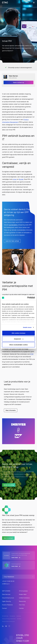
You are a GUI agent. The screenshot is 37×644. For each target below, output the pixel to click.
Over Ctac (22, 605)
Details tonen (27, 327)
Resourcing (22, 601)
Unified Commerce (24, 598)
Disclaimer (12, 616)
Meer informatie (11, 410)
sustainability (13, 225)
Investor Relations (7, 605)
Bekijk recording (9, 485)
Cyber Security (6, 601)
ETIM (32, 354)
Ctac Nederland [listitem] (9, 577)
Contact (5, 608)
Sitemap (19, 616)
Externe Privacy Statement (9, 619)
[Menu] (34, 2)
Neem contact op (19, 82)
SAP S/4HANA (6, 591)
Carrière (21, 608)
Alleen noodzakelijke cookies (18, 345)
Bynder (21, 179)
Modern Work (23, 594)
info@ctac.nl (6, 584)
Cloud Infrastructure (8, 598)
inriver (15, 179)
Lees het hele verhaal (12, 241)
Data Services (6, 594)
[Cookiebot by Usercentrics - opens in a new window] (27, 298)
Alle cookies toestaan (18, 333)
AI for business (23, 591)
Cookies (19, 619)
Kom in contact (8, 538)
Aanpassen (19, 339)
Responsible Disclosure (8, 621)
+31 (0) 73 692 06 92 (8, 581)
